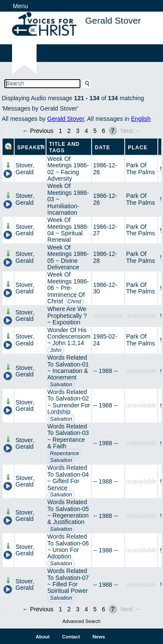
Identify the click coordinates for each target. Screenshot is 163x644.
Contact (71, 637)
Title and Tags (64, 147)
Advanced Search (81, 621)
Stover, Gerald (25, 168)
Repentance (65, 453)
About (43, 637)
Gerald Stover (66, 119)
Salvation (61, 385)
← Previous (38, 131)
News (99, 637)
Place (138, 148)
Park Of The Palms (140, 168)
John (56, 350)
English (141, 119)
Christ (74, 302)
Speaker (31, 148)
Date (102, 148)
